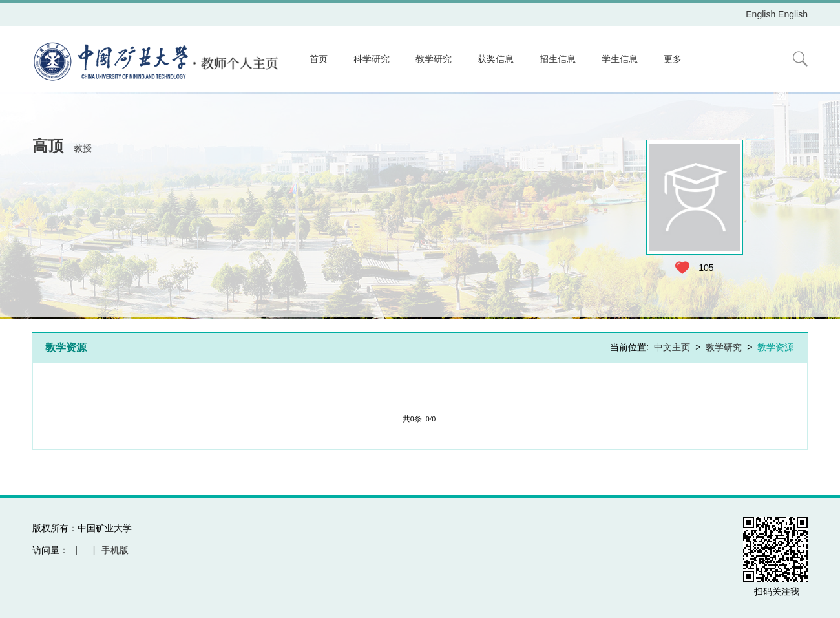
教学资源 (775, 347)
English (761, 14)
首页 (319, 59)
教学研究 (434, 59)
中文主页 (672, 347)
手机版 (115, 550)
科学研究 (372, 59)
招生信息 (558, 59)
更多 (673, 59)
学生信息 (620, 59)
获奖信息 (496, 59)
